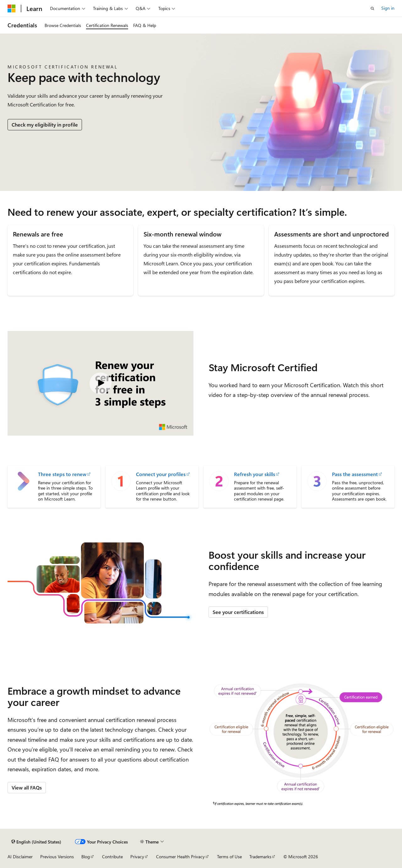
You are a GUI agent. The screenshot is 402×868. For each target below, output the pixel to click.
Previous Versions (57, 857)
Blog (86, 857)
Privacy (137, 857)
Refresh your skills (255, 474)
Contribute (112, 857)
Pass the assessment (355, 474)
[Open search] (372, 8)
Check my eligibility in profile (45, 125)
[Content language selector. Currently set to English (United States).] (36, 842)
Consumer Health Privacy (180, 857)
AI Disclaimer (20, 857)
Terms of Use (229, 857)
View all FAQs (27, 787)
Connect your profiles (161, 474)
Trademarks (260, 857)
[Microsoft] (12, 8)
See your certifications (238, 612)
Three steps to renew (62, 474)
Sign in (388, 8)
